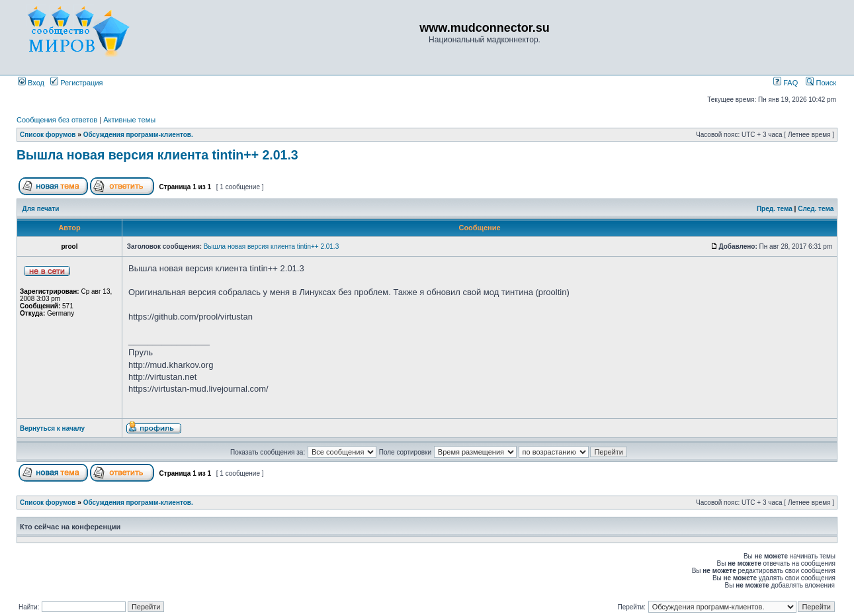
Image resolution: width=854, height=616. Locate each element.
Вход (31, 83)
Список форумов (48, 135)
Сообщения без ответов (57, 120)
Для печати (41, 209)
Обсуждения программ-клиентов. (138, 135)
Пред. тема (775, 209)
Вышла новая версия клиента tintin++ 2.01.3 (157, 155)
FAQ (786, 83)
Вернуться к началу (52, 428)
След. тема (816, 209)
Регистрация (76, 83)
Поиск (821, 83)
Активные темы (129, 120)
